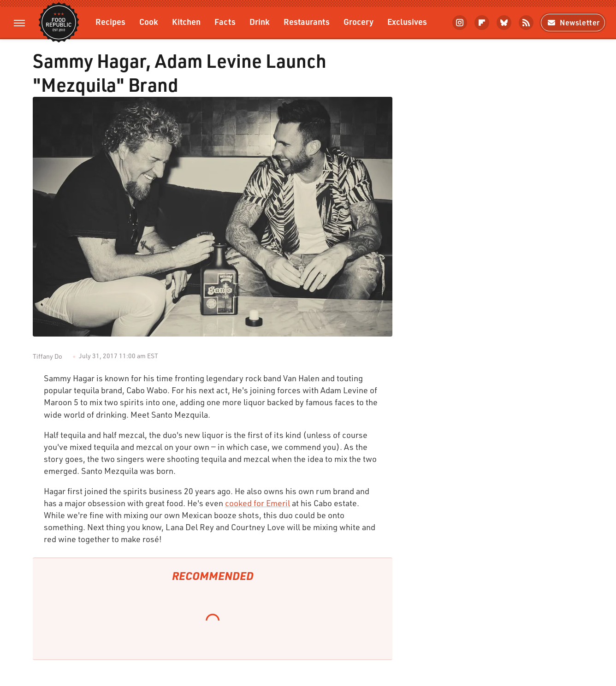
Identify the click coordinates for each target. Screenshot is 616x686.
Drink (260, 21)
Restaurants (307, 21)
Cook (149, 21)
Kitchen (186, 21)
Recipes (110, 21)
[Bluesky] (504, 23)
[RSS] (526, 23)
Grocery (358, 21)
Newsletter (573, 22)
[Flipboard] (482, 23)
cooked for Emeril (258, 503)
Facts (225, 21)
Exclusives (407, 21)
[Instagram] (460, 23)
